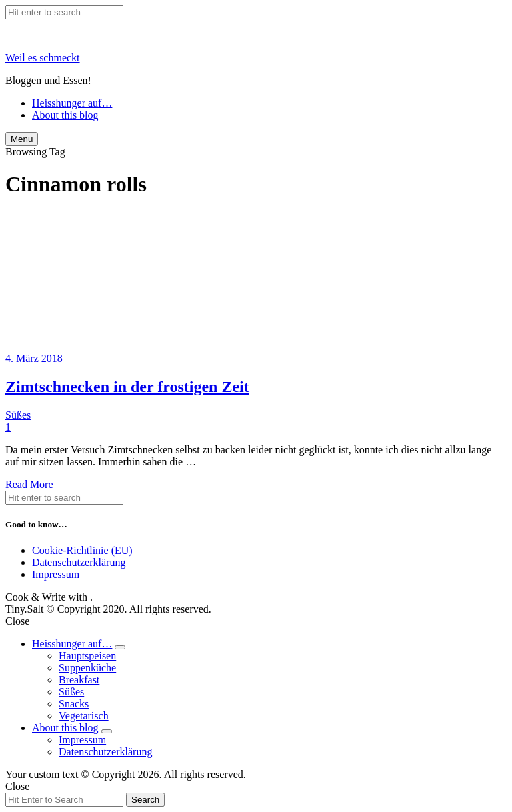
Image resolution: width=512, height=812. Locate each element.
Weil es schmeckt (43, 58)
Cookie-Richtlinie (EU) (82, 550)
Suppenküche (87, 668)
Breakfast (79, 680)
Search (145, 800)
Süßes (18, 415)
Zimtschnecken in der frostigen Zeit (127, 387)
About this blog (65, 115)
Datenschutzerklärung (79, 562)
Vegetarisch (84, 716)
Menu (22, 139)
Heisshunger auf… (72, 103)
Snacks (74, 704)
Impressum (56, 574)
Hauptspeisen (87, 656)
